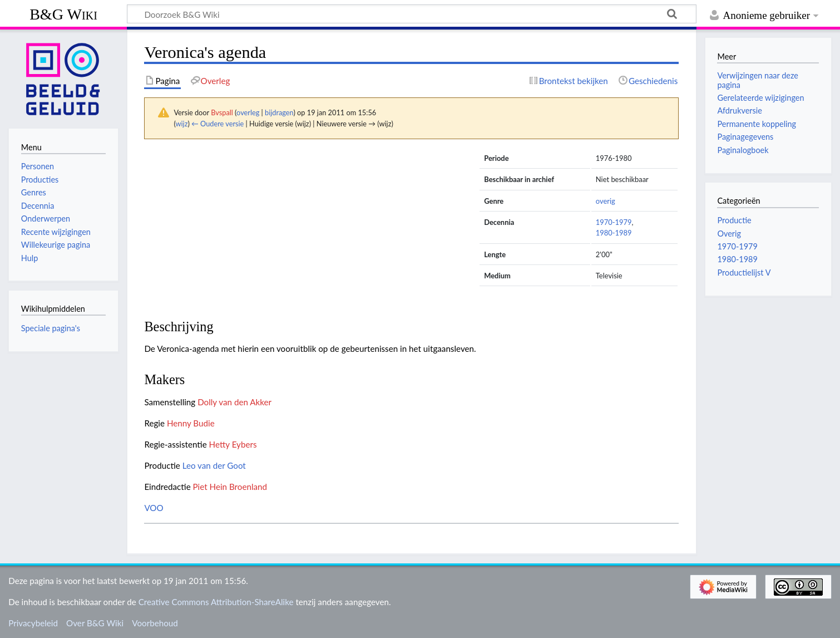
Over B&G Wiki (95, 623)
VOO (154, 508)
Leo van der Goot (214, 465)
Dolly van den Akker (234, 402)
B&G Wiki (63, 14)
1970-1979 (614, 222)
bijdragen (279, 112)
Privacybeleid (33, 623)
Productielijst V (744, 273)
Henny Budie (191, 423)
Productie (734, 220)
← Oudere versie (218, 124)
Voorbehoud (155, 623)
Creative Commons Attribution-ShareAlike (216, 602)
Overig (729, 234)
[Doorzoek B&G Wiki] (412, 14)
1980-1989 (614, 233)
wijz (182, 124)
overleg (248, 112)
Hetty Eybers (233, 444)
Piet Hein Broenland (230, 487)
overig (606, 201)
